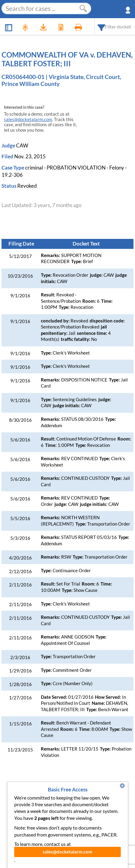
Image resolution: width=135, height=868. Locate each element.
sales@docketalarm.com (28, 119)
